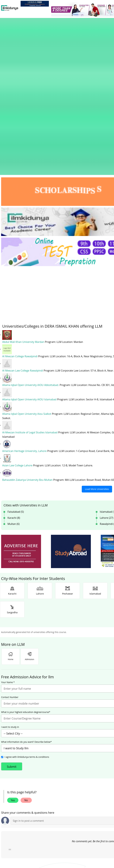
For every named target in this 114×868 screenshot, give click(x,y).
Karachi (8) (14, 397)
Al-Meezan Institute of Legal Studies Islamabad (30, 312)
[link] (35, 4)
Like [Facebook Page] (20, 795)
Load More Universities (97, 368)
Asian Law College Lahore (18, 345)
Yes (13, 679)
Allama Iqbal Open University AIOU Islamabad (30, 279)
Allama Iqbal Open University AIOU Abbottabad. (31, 265)
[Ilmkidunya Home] (10, 8)
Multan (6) (13, 403)
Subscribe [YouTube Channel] (58, 795)
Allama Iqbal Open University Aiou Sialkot (27, 294)
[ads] (21, 431)
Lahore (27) (106, 397)
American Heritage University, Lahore (25, 331)
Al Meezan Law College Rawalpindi (23, 251)
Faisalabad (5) (16, 391)
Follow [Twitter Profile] (96, 795)
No (26, 679)
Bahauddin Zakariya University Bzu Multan (28, 359)
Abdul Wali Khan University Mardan (24, 222)
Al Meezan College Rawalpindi (20, 237)
